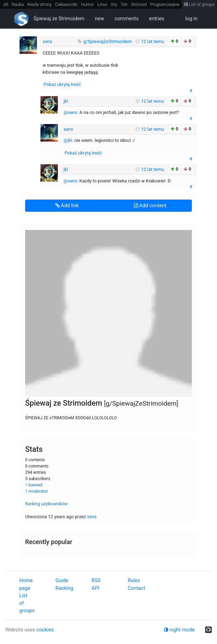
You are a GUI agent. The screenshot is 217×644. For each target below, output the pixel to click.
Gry (114, 5)
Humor (87, 5)
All (6, 5)
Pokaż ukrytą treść (62, 84)
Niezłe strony (39, 5)
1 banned (34, 485)
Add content (150, 206)
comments (126, 19)
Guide (62, 581)
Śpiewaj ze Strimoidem (59, 19)
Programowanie (165, 5)
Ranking (64, 588)
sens (92, 517)
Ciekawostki (66, 5)
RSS (96, 581)
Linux (102, 5)
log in (191, 19)
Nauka (18, 5)
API (95, 588)
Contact (136, 588)
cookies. (46, 630)
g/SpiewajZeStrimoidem (108, 41)
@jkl (68, 140)
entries (157, 19)
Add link (67, 206)
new (99, 19)
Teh (124, 5)
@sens (70, 112)
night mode (179, 630)
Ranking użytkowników (46, 504)
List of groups (199, 5)
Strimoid (139, 5)
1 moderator (36, 491)
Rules (134, 581)
